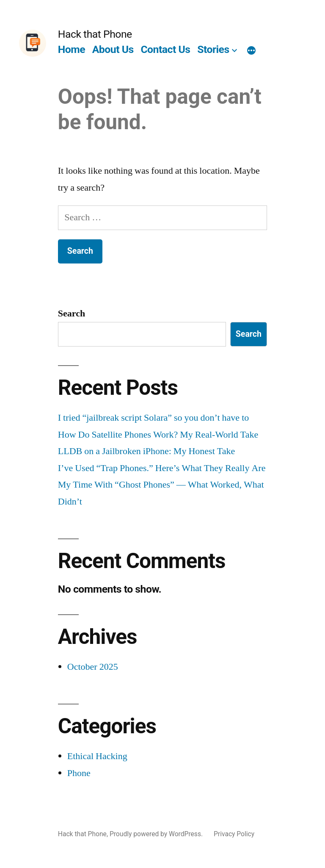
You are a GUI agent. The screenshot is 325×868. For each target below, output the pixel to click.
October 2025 (93, 667)
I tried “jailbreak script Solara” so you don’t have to (153, 418)
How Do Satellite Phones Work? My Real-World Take (158, 435)
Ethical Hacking (97, 756)
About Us (113, 49)
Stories (213, 49)
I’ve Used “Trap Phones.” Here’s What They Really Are (162, 468)
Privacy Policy (234, 834)
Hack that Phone (95, 34)
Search (72, 313)
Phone (79, 773)
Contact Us (165, 49)
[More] (251, 51)
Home (72, 49)
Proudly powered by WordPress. (157, 834)
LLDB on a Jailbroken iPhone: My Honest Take (146, 451)
